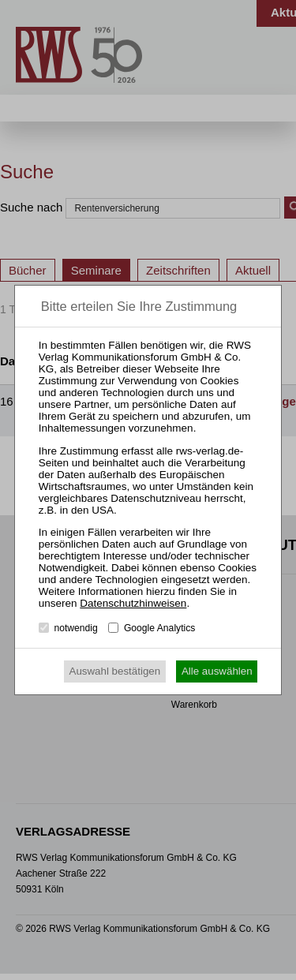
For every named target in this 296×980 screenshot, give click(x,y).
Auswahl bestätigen (115, 671)
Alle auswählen (217, 671)
